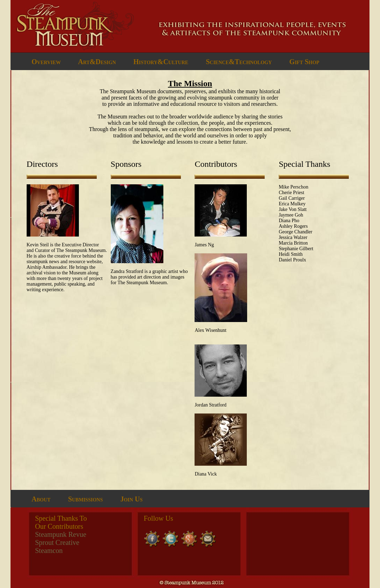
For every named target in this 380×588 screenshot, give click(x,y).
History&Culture (161, 62)
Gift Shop (304, 62)
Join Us (131, 499)
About (41, 499)
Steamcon (49, 551)
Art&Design (97, 62)
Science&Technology (239, 62)
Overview (46, 62)
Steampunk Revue (61, 534)
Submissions (85, 499)
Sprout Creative (57, 542)
